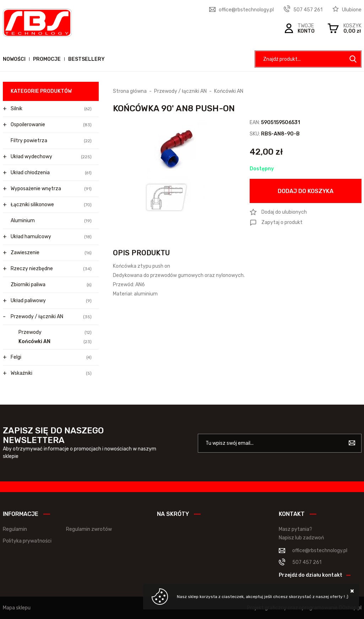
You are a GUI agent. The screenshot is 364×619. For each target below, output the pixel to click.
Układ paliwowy (51, 301)
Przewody (55, 332)
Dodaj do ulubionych (284, 212)
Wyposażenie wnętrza (51, 189)
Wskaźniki (51, 373)
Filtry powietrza (51, 141)
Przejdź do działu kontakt (311, 575)
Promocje (47, 59)
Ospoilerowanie (51, 125)
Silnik (51, 109)
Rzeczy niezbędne (51, 269)
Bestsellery (86, 59)
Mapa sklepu (17, 608)
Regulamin (15, 529)
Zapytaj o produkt (282, 222)
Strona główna (130, 91)
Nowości (14, 59)
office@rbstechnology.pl (246, 10)
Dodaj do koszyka (306, 191)
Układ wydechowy (51, 157)
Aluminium (51, 221)
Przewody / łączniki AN (51, 317)
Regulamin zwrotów (89, 529)
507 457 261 (308, 10)
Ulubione (352, 10)
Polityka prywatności (27, 541)
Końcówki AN (55, 342)
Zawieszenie (51, 253)
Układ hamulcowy (51, 237)
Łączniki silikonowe (51, 205)
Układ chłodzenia (51, 173)
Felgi (51, 357)
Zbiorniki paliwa (51, 285)
